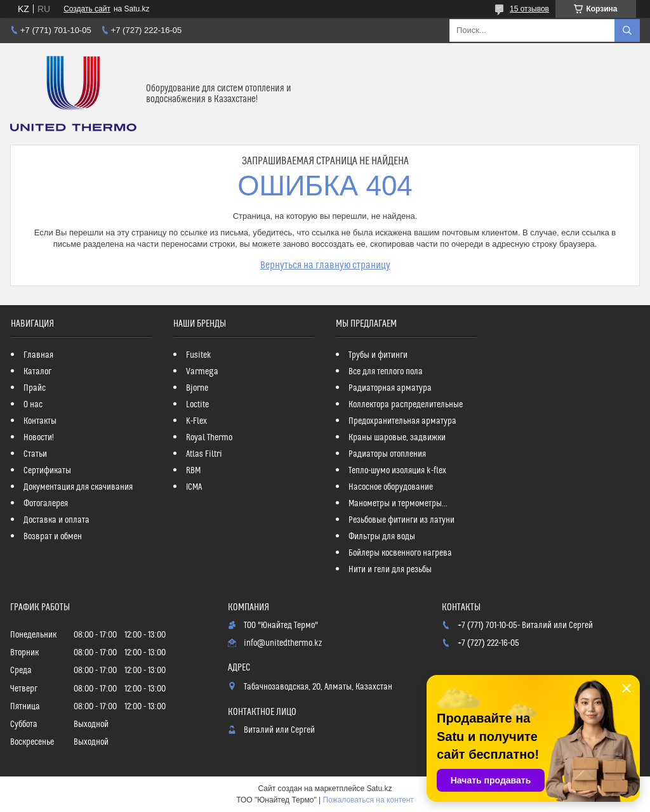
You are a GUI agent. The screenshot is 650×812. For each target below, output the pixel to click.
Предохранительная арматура (402, 421)
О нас (33, 405)
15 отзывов (529, 9)
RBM (193, 471)
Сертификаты (47, 471)
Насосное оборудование (391, 487)
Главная (38, 355)
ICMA (194, 487)
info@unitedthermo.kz (283, 643)
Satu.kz (379, 789)
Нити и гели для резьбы (390, 570)
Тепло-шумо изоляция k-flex (397, 471)
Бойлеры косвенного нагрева (400, 553)
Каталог (37, 372)
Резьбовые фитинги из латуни (401, 520)
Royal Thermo (209, 438)
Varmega (202, 372)
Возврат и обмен (53, 537)
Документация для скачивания (78, 487)
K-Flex (196, 421)
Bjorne (197, 388)
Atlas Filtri (204, 454)
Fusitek (199, 355)
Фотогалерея (46, 504)
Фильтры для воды (382, 537)
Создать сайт (87, 9)
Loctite (197, 405)
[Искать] (627, 30)
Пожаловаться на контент (368, 800)
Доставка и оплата (56, 520)
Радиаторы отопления (387, 454)
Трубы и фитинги (378, 355)
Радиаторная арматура (390, 388)
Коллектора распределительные (406, 405)
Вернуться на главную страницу (325, 265)
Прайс (35, 388)
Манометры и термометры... (398, 504)
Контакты (40, 421)
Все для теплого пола (386, 372)
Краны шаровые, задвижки (397, 438)
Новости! (39, 438)
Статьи (35, 454)
